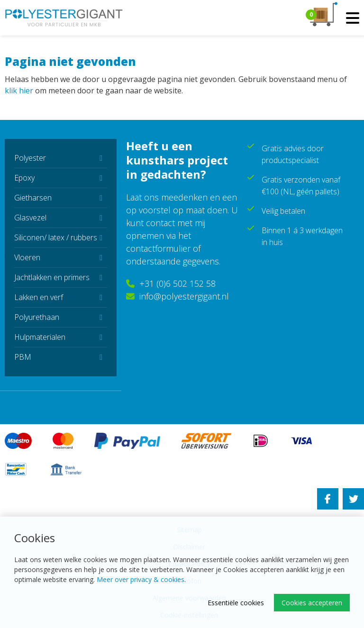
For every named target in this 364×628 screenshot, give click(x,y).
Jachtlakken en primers (52, 277)
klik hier (19, 91)
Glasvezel (30, 218)
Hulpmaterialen (40, 337)
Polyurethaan (37, 317)
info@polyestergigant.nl (177, 296)
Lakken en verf (39, 297)
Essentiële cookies (236, 603)
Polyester (30, 158)
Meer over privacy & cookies (141, 579)
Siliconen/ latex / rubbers (56, 237)
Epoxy (24, 178)
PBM (23, 357)
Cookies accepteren (312, 603)
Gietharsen (33, 198)
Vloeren (27, 257)
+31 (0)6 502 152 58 (171, 283)
